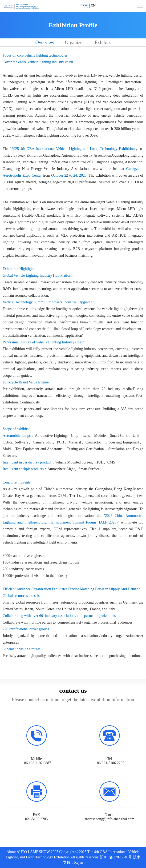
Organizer (75, 42)
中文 (84, 6)
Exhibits (103, 42)
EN (93, 6)
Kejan (78, 863)
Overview (45, 42)
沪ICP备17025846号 (116, 857)
